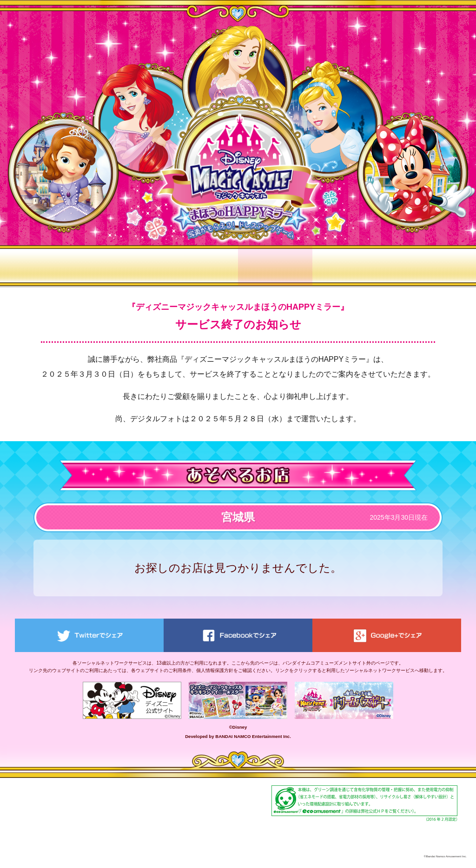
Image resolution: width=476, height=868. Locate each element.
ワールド (201, 266)
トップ (52, 266)
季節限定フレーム (424, 266)
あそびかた (126, 266)
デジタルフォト (350, 266)
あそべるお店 (275, 266)
